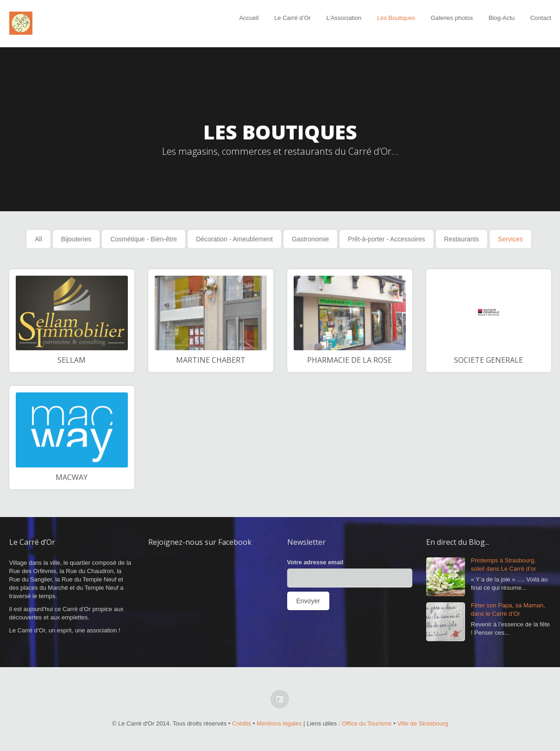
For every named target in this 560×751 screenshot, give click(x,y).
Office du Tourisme (367, 723)
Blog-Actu (502, 18)
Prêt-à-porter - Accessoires (387, 239)
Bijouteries (76, 239)
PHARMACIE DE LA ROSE (349, 360)
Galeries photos (452, 18)
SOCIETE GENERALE (488, 360)
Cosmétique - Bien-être (144, 239)
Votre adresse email (315, 562)
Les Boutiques (396, 18)
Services (510, 239)
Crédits (242, 723)
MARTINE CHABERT (211, 360)
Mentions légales (279, 723)
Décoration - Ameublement (234, 239)
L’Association (344, 18)
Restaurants (462, 239)
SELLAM (72, 360)
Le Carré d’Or (293, 18)
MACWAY (72, 477)
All (38, 239)
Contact (541, 18)
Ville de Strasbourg (423, 723)
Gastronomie (310, 239)
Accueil (249, 18)
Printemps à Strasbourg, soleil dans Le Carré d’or (504, 565)
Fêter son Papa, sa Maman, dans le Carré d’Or (508, 609)
